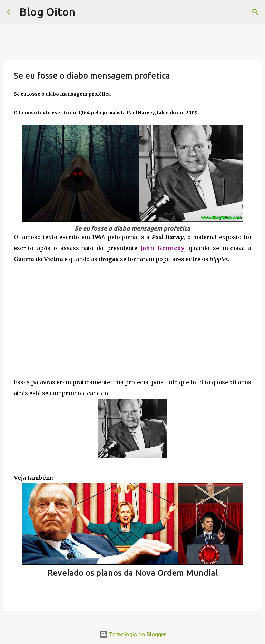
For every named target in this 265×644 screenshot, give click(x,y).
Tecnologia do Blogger (133, 634)
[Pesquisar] (255, 12)
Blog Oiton (47, 12)
